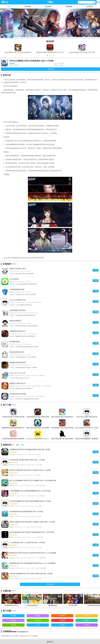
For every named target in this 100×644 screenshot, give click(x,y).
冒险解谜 (69, 6)
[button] (47, 56)
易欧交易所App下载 (7, 636)
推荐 (12, 445)
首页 (9, 6)
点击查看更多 (50, 584)
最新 (18, 445)
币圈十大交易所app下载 (22, 636)
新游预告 (48, 6)
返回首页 (50, 642)
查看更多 (14, 264)
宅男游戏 (90, 6)
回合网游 (28, 6)
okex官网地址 (34, 636)
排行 (23, 445)
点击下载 (51, 69)
